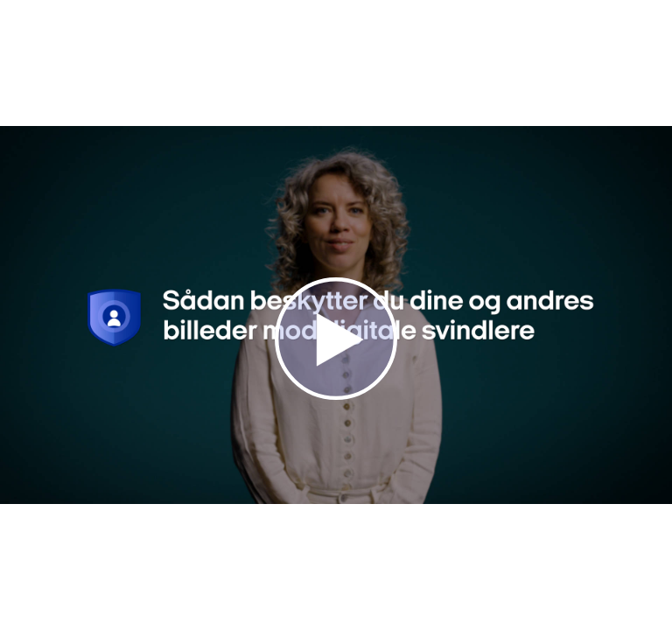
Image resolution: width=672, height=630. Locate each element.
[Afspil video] (336, 395)
